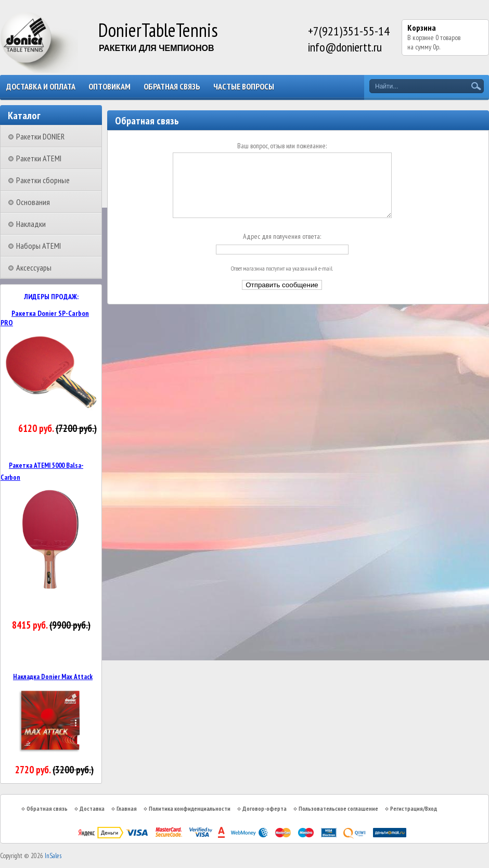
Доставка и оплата (41, 86)
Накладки (31, 224)
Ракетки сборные (43, 180)
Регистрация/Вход (414, 808)
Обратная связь (172, 86)
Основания (33, 202)
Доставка (92, 808)
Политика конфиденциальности (190, 808)
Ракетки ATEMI (39, 158)
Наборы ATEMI (38, 246)
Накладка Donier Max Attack (53, 676)
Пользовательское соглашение (338, 808)
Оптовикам (110, 86)
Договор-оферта (265, 808)
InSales (53, 856)
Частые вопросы (244, 86)
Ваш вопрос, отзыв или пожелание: (282, 146)
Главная (127, 808)
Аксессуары (34, 267)
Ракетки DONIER (40, 136)
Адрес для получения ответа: (282, 249)
